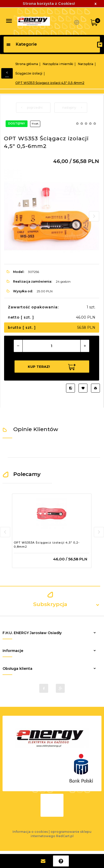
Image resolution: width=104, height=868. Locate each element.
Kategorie (22, 44)
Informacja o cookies (30, 832)
